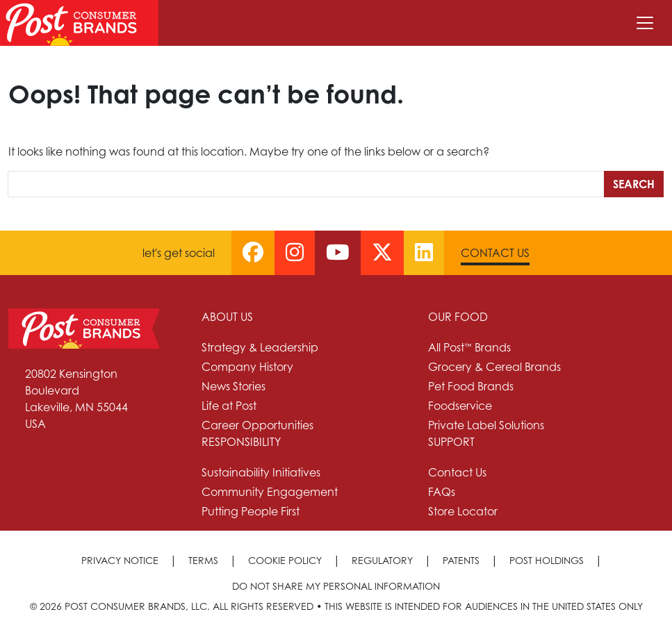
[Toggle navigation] (645, 23)
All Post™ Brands (469, 347)
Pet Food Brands (471, 386)
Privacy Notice (120, 560)
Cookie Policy (285, 560)
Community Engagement (270, 492)
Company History (247, 367)
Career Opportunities (257, 425)
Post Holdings (547, 560)
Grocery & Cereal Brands (494, 367)
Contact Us (495, 253)
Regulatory (382, 560)
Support (451, 442)
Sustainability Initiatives (261, 472)
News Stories (233, 386)
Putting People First (251, 511)
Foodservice (460, 406)
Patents (461, 560)
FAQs (442, 492)
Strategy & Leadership (260, 347)
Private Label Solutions (486, 425)
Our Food (458, 317)
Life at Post (229, 406)
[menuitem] (307, 371)
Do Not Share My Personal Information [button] (336, 586)
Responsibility (241, 442)
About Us (227, 317)
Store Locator (463, 511)
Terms (203, 560)
